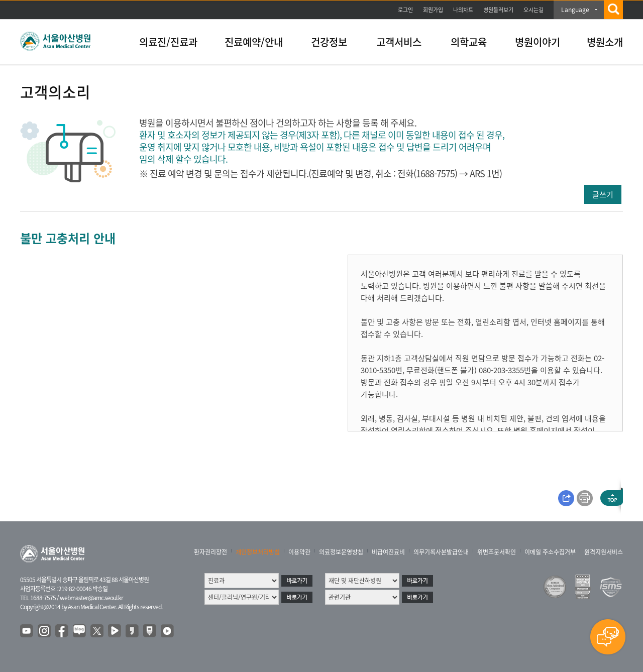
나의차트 (463, 10)
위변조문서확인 (497, 552)
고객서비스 (399, 42)
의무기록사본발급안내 (441, 552)
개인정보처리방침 (258, 552)
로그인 (405, 10)
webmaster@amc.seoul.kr (91, 598)
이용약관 (299, 552)
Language (575, 10)
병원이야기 (538, 42)
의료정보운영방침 (341, 552)
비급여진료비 (388, 552)
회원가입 (433, 10)
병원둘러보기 (498, 10)
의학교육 (469, 42)
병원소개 (605, 42)
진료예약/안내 (254, 42)
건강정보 (329, 42)
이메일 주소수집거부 (550, 552)
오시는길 (533, 10)
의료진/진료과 (168, 42)
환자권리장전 (210, 552)
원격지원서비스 (604, 552)
